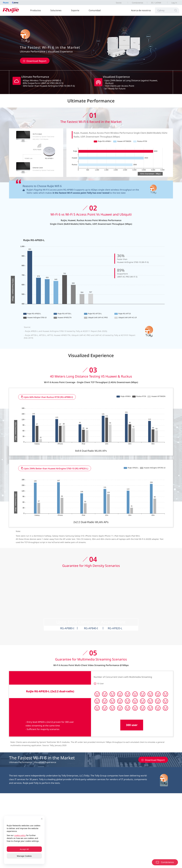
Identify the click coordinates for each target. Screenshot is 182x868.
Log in (174, 3)
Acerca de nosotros (141, 10)
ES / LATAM (156, 3)
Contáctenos (138, 3)
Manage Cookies (24, 856)
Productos (36, 10)
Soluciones (56, 10)
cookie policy (20, 835)
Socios (119, 3)
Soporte (75, 10)
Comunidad (95, 10)
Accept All (24, 849)
